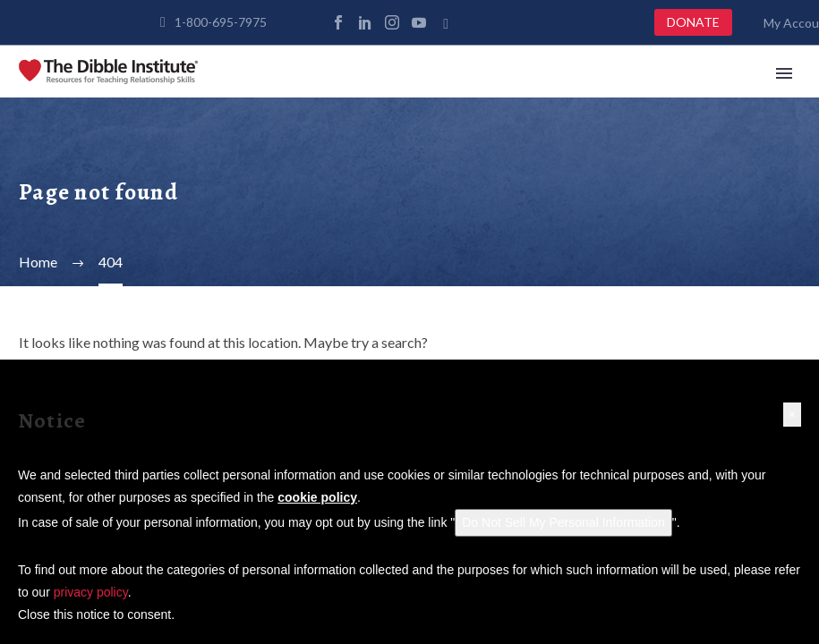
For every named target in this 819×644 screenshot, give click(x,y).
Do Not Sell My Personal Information (563, 522)
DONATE (693, 22)
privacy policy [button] (91, 592)
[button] (792, 415)
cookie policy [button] (317, 497)
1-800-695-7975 (221, 22)
